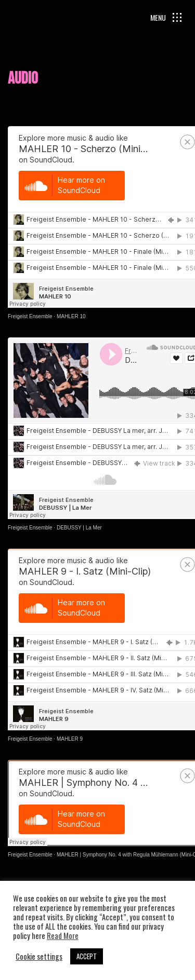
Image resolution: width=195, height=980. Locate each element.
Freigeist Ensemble (30, 316)
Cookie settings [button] (39, 957)
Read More (63, 936)
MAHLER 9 (70, 739)
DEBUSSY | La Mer (79, 528)
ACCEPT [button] (87, 956)
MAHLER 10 (71, 316)
